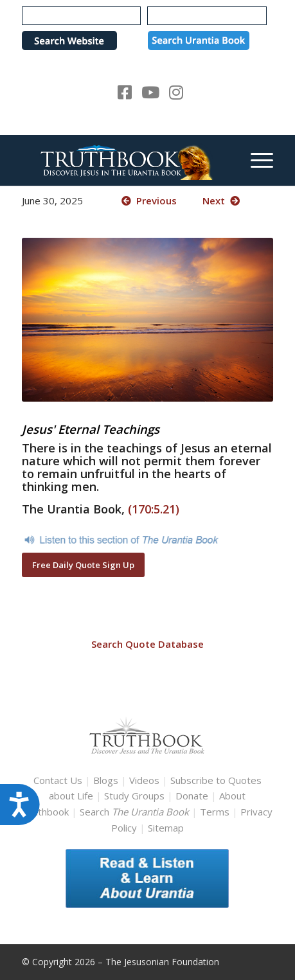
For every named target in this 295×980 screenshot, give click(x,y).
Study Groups (136, 796)
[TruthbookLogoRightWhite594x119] (122, 160)
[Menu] (255, 160)
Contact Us (58, 780)
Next (221, 200)
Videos (144, 780)
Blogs (106, 780)
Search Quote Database (147, 644)
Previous (149, 200)
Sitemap (166, 828)
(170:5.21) (154, 509)
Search (136, 812)
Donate (192, 796)
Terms (215, 812)
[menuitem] (255, 160)
